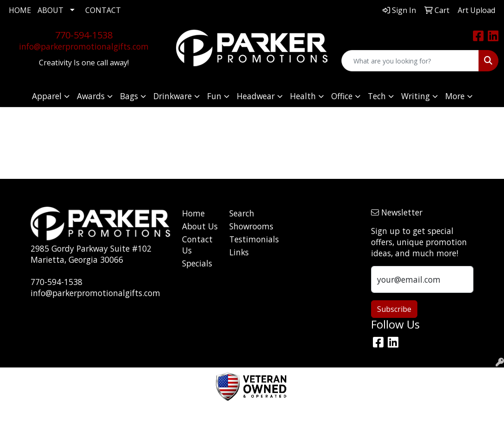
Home (193, 213)
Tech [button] (377, 96)
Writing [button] (416, 96)
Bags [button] (129, 96)
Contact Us (197, 245)
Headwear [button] (256, 96)
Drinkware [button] (173, 96)
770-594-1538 (84, 35)
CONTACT (103, 10)
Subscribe (394, 309)
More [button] (455, 96)
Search (242, 213)
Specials (197, 263)
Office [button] (342, 96)
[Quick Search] (410, 61)
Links (239, 252)
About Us (200, 226)
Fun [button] (214, 96)
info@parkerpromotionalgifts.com (84, 46)
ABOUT (50, 10)
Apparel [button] (47, 96)
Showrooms (247, 226)
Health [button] (303, 96)
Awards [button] (91, 96)
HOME (20, 10)
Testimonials (247, 239)
